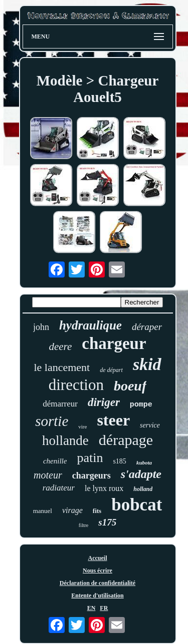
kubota (144, 462)
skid (147, 364)
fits (97, 511)
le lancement (62, 367)
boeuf (130, 386)
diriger (104, 402)
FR (104, 608)
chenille (55, 461)
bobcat (137, 505)
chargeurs (91, 475)
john (41, 327)
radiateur (59, 488)
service (150, 425)
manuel (43, 511)
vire (82, 426)
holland (143, 489)
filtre (83, 525)
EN (91, 608)
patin (90, 458)
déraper (147, 327)
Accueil (98, 558)
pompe (141, 405)
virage (72, 510)
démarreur (60, 404)
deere (60, 346)
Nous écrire (98, 570)
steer (113, 420)
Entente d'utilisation (97, 595)
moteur (48, 475)
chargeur (114, 343)
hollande (65, 440)
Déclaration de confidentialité (98, 583)
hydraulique (90, 325)
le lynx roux (104, 488)
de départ (111, 370)
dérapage (126, 440)
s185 (119, 461)
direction (76, 385)
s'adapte (141, 474)
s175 (107, 522)
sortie (52, 421)
